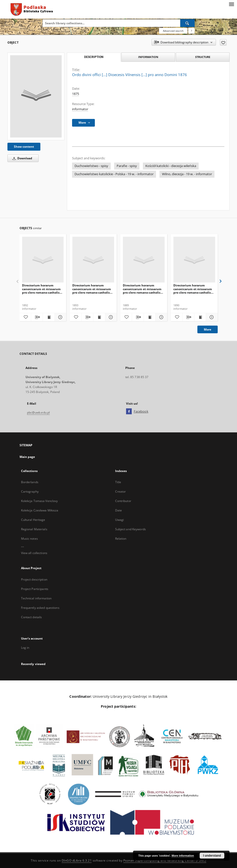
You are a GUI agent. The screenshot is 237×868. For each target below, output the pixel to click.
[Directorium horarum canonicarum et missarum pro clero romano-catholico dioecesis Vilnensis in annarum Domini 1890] (144, 260)
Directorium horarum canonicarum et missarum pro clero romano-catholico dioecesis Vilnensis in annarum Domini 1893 (42, 289)
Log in (25, 648)
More (208, 329)
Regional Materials (34, 529)
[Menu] (231, 4)
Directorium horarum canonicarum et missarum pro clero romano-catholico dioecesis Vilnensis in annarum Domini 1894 (92, 289)
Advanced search (173, 31)
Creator (121, 491)
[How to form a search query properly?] (191, 31)
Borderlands (30, 482)
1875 (76, 94)
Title (118, 482)
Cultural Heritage (33, 520)
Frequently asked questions (40, 608)
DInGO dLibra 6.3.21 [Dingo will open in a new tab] (77, 860)
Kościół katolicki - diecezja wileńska (171, 166)
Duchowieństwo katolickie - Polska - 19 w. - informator (114, 174)
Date (118, 510)
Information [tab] (148, 57)
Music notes (29, 539)
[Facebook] (129, 412)
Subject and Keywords (131, 529)
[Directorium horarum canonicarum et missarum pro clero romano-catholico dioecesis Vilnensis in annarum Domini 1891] (194, 260)
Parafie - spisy (127, 166)
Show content (24, 147)
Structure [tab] (203, 57)
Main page (27, 457)
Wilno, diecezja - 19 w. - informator (187, 174)
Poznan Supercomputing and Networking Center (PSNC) (165, 860)
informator (80, 109)
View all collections (34, 553)
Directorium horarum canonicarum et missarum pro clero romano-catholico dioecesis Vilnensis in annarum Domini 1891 (193, 289)
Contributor (123, 501)
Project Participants (35, 589)
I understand (212, 856)
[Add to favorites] (223, 42)
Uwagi (120, 520)
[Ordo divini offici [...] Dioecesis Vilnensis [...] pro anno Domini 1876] (36, 96)
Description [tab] (94, 57)
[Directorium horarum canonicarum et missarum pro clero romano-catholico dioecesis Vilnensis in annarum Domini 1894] (93, 260)
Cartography (30, 491)
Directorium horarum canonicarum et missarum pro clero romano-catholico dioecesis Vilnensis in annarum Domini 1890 (143, 289)
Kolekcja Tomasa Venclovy (39, 501)
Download (21, 158)
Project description (34, 579)
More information (183, 856)
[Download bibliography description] (37, 317)
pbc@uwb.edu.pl (39, 412)
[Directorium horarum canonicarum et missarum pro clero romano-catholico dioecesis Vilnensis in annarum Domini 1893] (43, 260)
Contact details (32, 617)
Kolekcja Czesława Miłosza (40, 510)
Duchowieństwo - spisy (91, 166)
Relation (121, 539)
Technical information (36, 598)
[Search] (187, 23)
